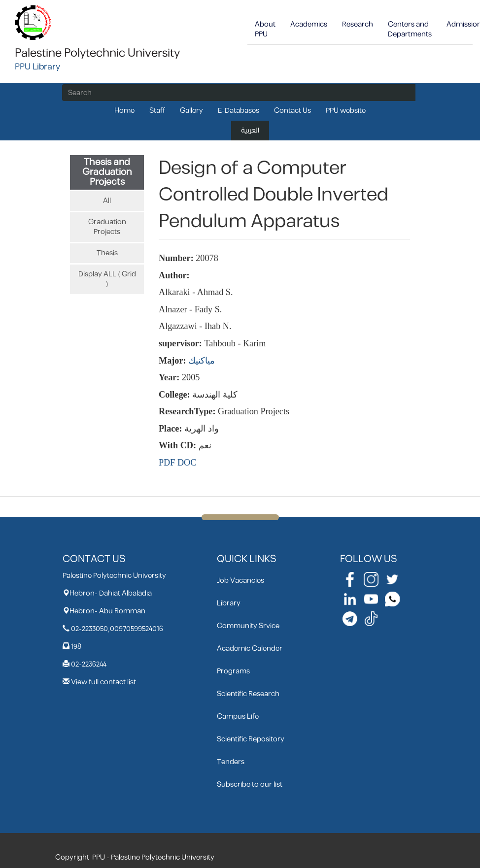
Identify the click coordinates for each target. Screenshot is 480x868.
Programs (233, 671)
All (107, 201)
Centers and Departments (410, 29)
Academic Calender (250, 649)
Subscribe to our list (250, 785)
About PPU (265, 29)
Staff (157, 111)
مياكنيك (202, 361)
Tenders (231, 762)
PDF (167, 463)
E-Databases (239, 111)
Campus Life (238, 717)
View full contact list (103, 682)
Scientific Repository (251, 739)
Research (358, 24)
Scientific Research (248, 694)
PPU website (346, 111)
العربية (250, 130)
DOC (187, 463)
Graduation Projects (107, 227)
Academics (309, 24)
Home (124, 111)
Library (229, 603)
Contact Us (292, 111)
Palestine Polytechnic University (97, 53)
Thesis (107, 253)
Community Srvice (248, 626)
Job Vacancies (240, 581)
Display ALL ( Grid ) (107, 279)
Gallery (191, 111)
